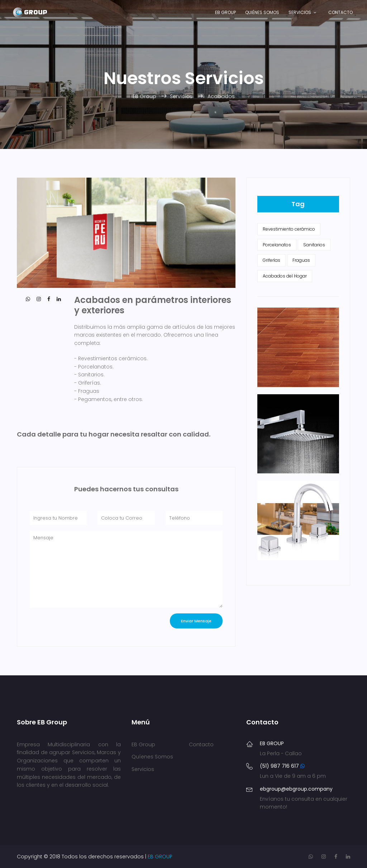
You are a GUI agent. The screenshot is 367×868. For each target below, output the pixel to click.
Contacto (340, 12)
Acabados (221, 96)
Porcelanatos (277, 245)
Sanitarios (314, 245)
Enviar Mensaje (196, 621)
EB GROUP (160, 857)
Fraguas (301, 260)
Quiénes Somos (262, 12)
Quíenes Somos (152, 757)
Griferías (271, 260)
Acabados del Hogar (285, 276)
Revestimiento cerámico (289, 229)
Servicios (300, 12)
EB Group (225, 12)
